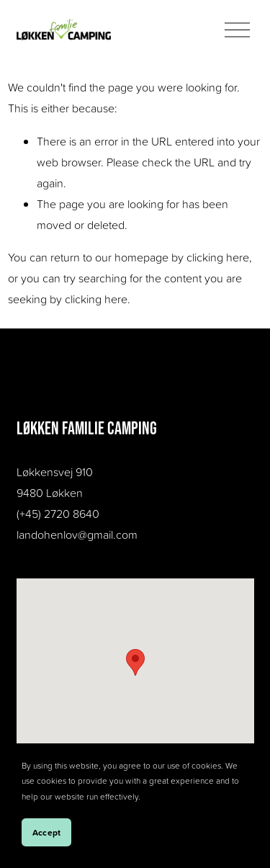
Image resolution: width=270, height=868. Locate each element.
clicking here (218, 257)
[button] (135, 662)
